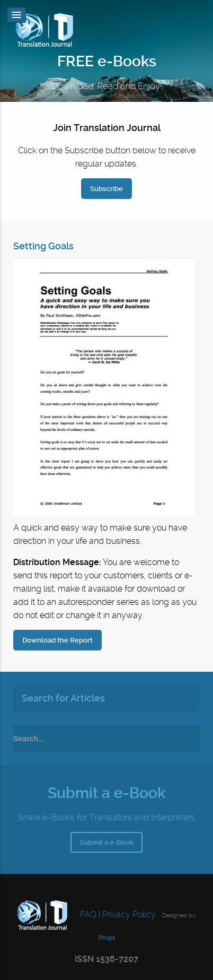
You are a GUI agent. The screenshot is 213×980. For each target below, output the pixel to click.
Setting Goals (43, 246)
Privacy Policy (129, 914)
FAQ (87, 914)
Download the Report (57, 640)
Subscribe (106, 189)
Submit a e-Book (106, 842)
